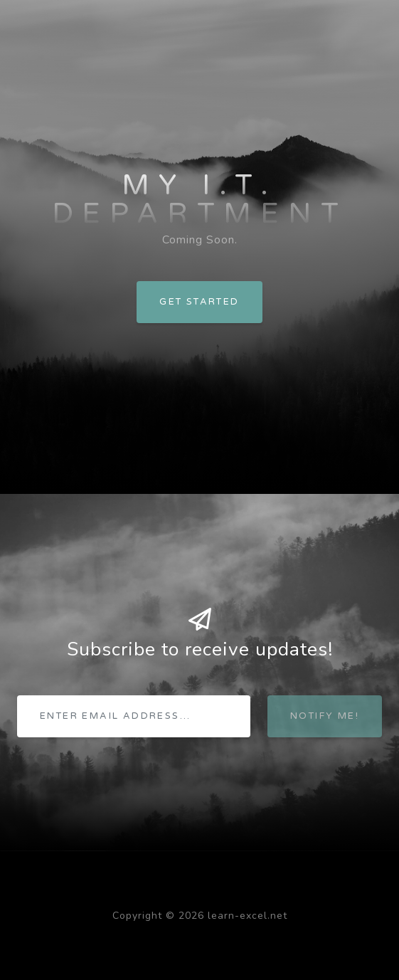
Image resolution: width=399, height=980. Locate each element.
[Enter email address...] (134, 716)
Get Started (199, 302)
